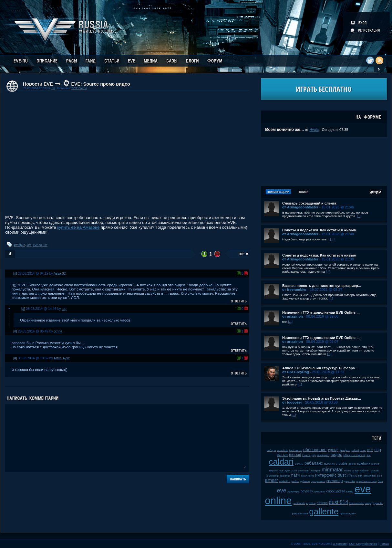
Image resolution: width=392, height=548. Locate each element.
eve (281, 490)
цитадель (320, 492)
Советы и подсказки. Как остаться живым (319, 230)
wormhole (283, 450)
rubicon (322, 503)
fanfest (295, 481)
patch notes (307, 476)
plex (379, 476)
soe (369, 455)
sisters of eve (351, 471)
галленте (330, 464)
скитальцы (335, 481)
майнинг (365, 471)
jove (281, 471)
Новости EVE (38, 84)
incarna (306, 455)
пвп (361, 476)
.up (53, 88)
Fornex (384, 544)
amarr (271, 480)
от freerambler (294, 290)
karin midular (357, 503)
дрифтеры (293, 492)
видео (336, 454)
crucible (342, 464)
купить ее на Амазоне (78, 227)
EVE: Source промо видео (100, 84)
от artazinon (293, 316)
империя (316, 471)
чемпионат (323, 455)
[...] (359, 216)
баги (380, 481)
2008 (294, 471)
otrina (58, 331)
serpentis (285, 476)
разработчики (300, 514)
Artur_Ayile (62, 358)
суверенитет (318, 481)
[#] (15, 274)
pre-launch (299, 503)
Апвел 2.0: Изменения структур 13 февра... (320, 368)
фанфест (345, 450)
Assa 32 (60, 274)
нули (287, 471)
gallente (324, 511)
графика (364, 464)
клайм (350, 492)
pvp (314, 455)
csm (370, 450)
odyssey (307, 491)
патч (296, 475)
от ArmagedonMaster (300, 207)
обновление (315, 450)
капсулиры (370, 476)
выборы (271, 450)
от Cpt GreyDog (296, 372)
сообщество (336, 491)
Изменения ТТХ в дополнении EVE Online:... (321, 312)
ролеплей (304, 471)
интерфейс (326, 475)
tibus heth (283, 455)
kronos (375, 464)
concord (295, 455)
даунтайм (350, 481)
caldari (281, 462)
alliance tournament (355, 455)
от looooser (292, 402)
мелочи (299, 464)
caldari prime (359, 450)
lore (29, 245)
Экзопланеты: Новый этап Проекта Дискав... (322, 398)
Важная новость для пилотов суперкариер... (322, 286)
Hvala (314, 130)
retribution (285, 481)
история (20, 245)
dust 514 (339, 502)
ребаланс (314, 463)
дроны (352, 464)
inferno (352, 475)
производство (348, 514)
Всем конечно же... (284, 129)
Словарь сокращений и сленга (309, 203)
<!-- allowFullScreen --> (127, 154)
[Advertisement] (324, 162)
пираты (273, 471)
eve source (40, 245)
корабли (311, 503)
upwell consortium (366, 481)
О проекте (340, 544)
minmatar (332, 470)
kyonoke (378, 503)
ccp (378, 450)
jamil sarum (296, 450)
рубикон (305, 481)
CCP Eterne (79, 88)
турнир (333, 450)
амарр (369, 503)
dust (342, 475)
